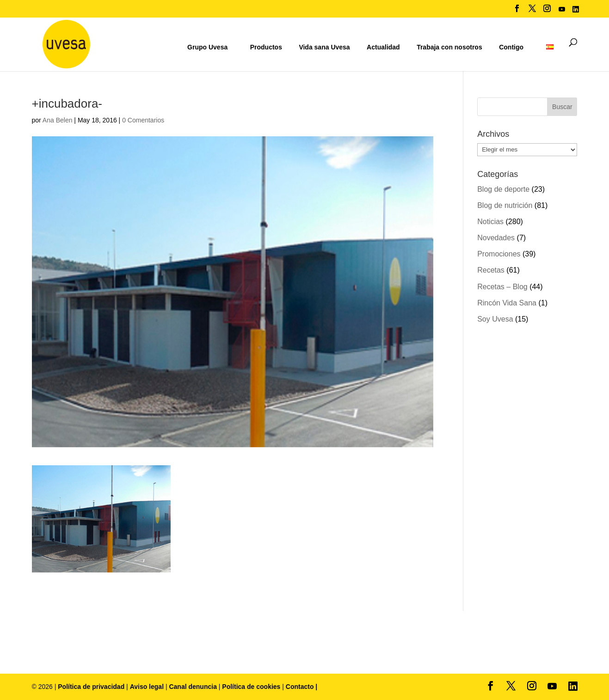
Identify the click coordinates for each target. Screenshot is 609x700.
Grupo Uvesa (207, 47)
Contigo (511, 47)
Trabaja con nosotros (449, 47)
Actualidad (383, 47)
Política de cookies (252, 687)
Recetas (491, 270)
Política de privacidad (92, 687)
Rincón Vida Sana (507, 303)
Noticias (490, 222)
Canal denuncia (193, 687)
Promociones (499, 254)
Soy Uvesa (495, 319)
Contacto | (301, 687)
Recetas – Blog (502, 287)
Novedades (496, 238)
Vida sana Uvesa (324, 47)
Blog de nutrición (505, 205)
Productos (266, 47)
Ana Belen (58, 120)
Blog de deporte (503, 189)
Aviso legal (147, 687)
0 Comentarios (143, 120)
